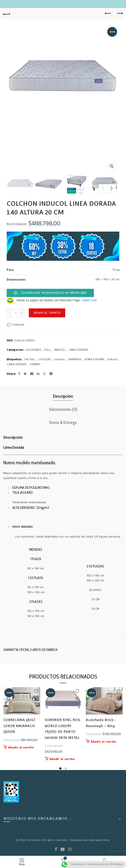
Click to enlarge (112, 166)
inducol (112, 360)
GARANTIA (75, 360)
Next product (119, 13)
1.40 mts (29, 360)
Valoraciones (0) (63, 409)
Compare (18, 325)
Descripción (63, 396)
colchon (60, 360)
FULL (48, 350)
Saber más (89, 300)
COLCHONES (33, 350)
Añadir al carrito (47, 313)
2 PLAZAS (44, 360)
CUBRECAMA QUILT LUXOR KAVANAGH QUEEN (20, 726)
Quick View (36, 699)
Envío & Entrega (63, 422)
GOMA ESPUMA (94, 360)
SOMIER (35, 364)
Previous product (108, 13)
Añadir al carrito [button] (21, 748)
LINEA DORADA (78, 350)
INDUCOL (60, 350)
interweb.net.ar (99, 840)
